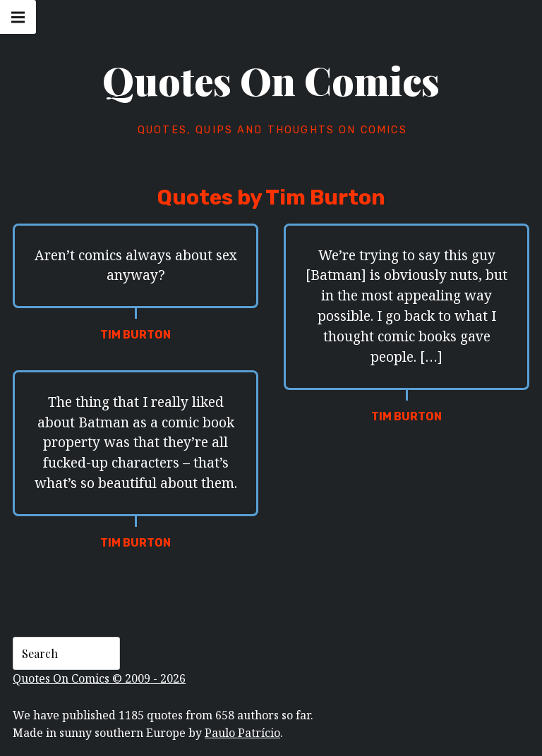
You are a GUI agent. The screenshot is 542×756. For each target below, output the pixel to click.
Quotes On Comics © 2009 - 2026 (99, 678)
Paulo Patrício (242, 733)
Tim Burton (135, 335)
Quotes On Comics (271, 80)
